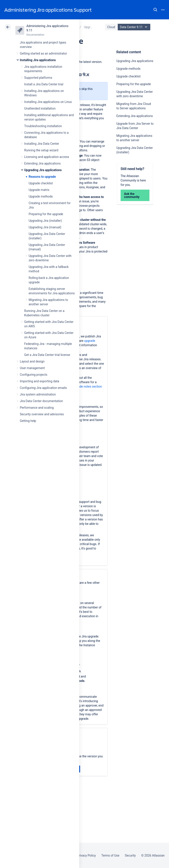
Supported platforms (38, 78)
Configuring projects (34, 375)
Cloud (111, 27)
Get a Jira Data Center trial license (47, 355)
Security (130, 855)
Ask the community (132, 195)
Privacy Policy (86, 855)
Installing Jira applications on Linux (48, 102)
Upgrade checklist (41, 183)
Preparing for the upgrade (46, 214)
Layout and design (32, 361)
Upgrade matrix (39, 190)
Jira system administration (38, 394)
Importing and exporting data (39, 381)
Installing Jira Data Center (42, 144)
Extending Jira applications (42, 163)
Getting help (28, 421)
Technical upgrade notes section (80, 386)
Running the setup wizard (41, 150)
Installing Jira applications (38, 60)
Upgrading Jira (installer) (45, 221)
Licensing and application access (47, 157)
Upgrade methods (41, 196)
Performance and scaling (37, 408)
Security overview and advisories (42, 414)
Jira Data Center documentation (41, 401)
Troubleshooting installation (43, 126)
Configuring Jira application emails (43, 388)
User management (32, 368)
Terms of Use (110, 855)
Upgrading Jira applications (43, 170)
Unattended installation (40, 108)
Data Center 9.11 (135, 27)
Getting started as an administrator (43, 53)
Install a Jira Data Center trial (44, 84)
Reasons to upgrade (42, 177)
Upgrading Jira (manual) (45, 227)
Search (155, 10)
